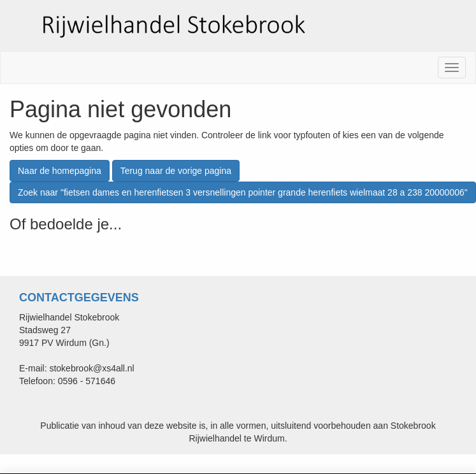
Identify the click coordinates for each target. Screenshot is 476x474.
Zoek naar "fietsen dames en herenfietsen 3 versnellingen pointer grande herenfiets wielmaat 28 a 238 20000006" (243, 192)
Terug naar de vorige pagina (176, 171)
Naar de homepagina (60, 171)
